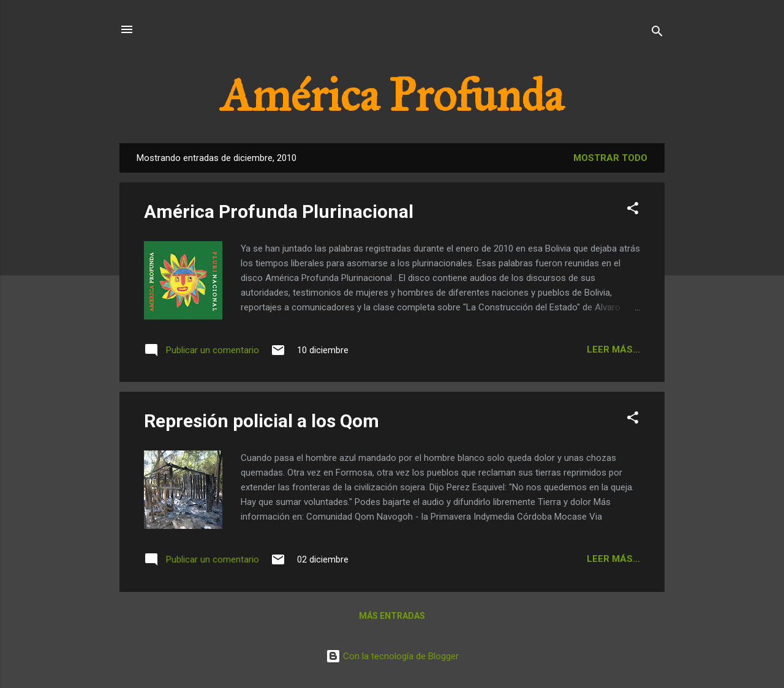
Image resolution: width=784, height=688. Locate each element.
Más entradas (392, 616)
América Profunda (392, 95)
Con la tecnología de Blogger (392, 656)
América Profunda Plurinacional (279, 211)
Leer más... (613, 350)
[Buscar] (657, 33)
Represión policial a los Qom (262, 421)
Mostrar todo (610, 158)
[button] (633, 210)
